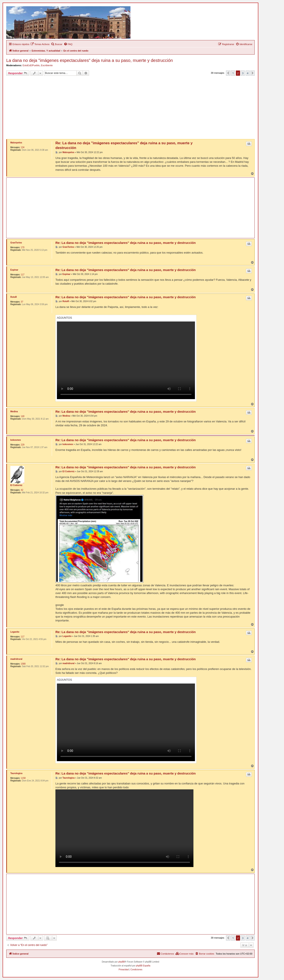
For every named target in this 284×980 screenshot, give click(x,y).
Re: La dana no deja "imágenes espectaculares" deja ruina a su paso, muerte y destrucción (124, 145)
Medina (14, 412)
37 (22, 302)
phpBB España (143, 966)
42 (22, 490)
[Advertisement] (136, 108)
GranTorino (16, 243)
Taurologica (16, 773)
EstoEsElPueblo (31, 65)
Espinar (14, 270)
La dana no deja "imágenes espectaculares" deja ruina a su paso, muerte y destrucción (89, 60)
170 (23, 247)
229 (23, 445)
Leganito (15, 632)
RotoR (14, 297)
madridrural (16, 659)
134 (23, 147)
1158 (23, 778)
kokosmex (16, 440)
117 (23, 275)
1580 (23, 664)
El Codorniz (16, 485)
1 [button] (233, 73)
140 (23, 416)
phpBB (122, 962)
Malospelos (16, 143)
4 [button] (248, 73)
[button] (228, 73)
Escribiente (47, 65)
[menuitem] (40, 44)
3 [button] (243, 73)
